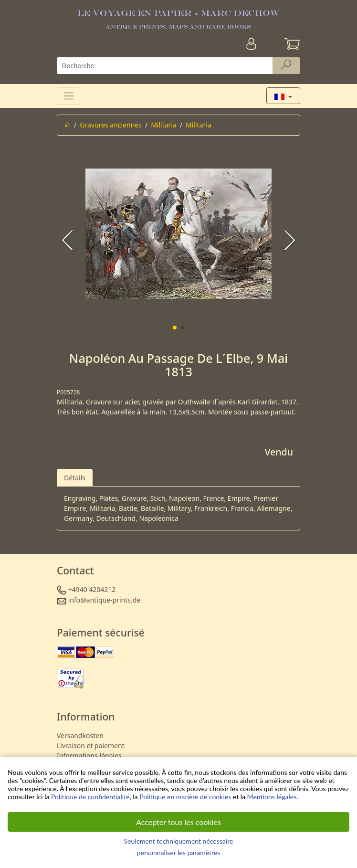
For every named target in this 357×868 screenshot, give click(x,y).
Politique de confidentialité (90, 797)
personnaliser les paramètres (179, 852)
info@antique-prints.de (105, 600)
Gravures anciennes (111, 125)
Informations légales (89, 756)
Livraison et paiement (91, 746)
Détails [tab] (75, 478)
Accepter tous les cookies (178, 822)
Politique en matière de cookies (185, 797)
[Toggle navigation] (68, 96)
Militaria (164, 125)
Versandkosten (80, 736)
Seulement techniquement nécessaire (179, 841)
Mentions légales (272, 797)
